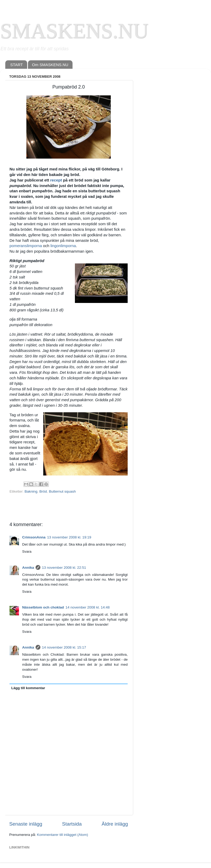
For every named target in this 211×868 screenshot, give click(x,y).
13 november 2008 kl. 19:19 (69, 537)
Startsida (72, 824)
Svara (27, 551)
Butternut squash (62, 491)
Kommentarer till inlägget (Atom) (63, 835)
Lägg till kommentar (28, 688)
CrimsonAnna (34, 537)
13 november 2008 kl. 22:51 (64, 568)
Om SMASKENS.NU (50, 65)
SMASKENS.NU (74, 31)
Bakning (31, 491)
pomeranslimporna (26, 246)
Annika (28, 568)
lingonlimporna (63, 246)
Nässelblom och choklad (43, 607)
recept (56, 180)
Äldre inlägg (115, 824)
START (17, 65)
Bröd (43, 491)
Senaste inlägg (26, 824)
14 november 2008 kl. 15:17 (64, 647)
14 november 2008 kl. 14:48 (87, 607)
